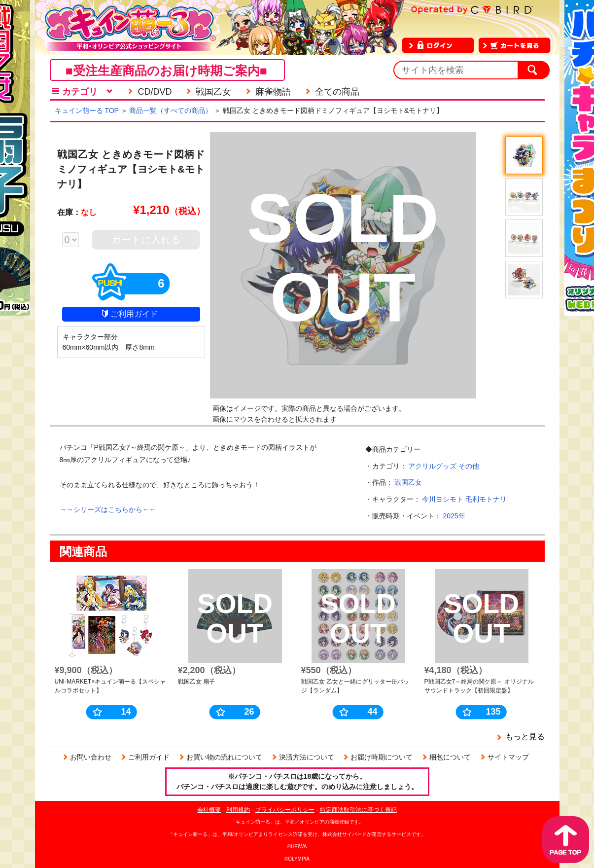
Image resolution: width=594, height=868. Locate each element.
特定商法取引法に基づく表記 (358, 810)
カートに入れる (146, 240)
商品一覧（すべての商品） (171, 110)
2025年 (454, 516)
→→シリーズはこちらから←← (108, 509)
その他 (469, 466)
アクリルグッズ (432, 466)
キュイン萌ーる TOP (87, 110)
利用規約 (238, 810)
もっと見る (525, 737)
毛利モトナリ (486, 499)
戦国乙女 (408, 482)
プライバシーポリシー (285, 810)
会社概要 (209, 810)
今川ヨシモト (443, 499)
